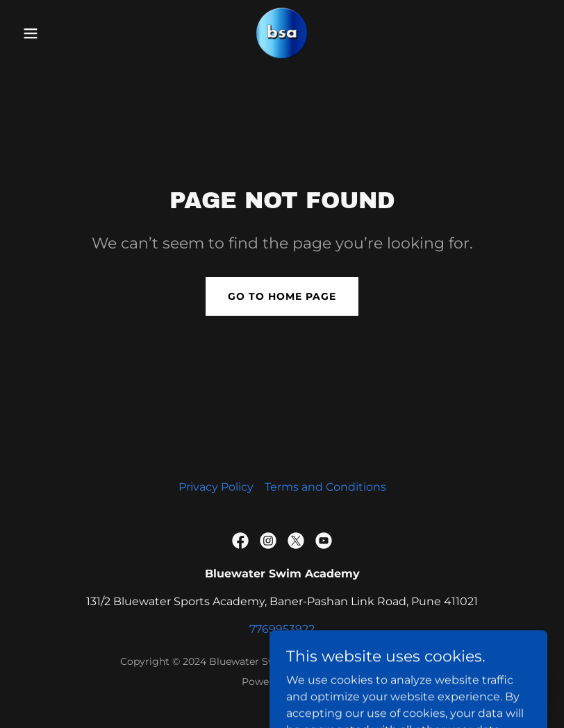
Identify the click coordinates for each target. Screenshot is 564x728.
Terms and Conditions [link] (325, 487)
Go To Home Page (282, 296)
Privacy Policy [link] (216, 487)
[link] (282, 33)
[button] (57, 33)
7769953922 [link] (282, 629)
